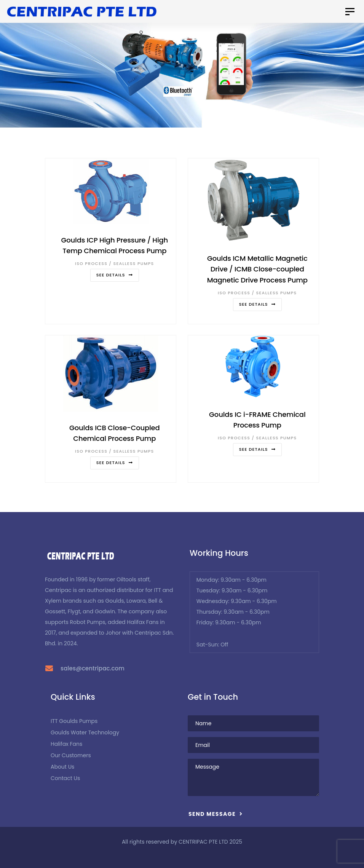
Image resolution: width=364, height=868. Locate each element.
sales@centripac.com (93, 668)
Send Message (216, 814)
